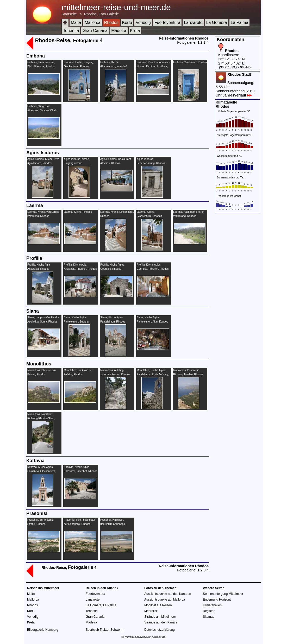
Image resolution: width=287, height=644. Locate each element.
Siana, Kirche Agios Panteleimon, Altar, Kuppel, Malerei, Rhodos (152, 322)
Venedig (143, 22)
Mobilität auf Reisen (158, 605)
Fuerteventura (167, 22)
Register (209, 611)
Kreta (135, 31)
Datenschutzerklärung (160, 630)
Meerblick (151, 611)
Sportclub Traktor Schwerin (104, 630)
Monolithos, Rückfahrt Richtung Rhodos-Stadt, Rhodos (41, 418)
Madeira (119, 31)
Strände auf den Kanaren (162, 622)
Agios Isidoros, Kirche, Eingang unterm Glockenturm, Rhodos (77, 163)
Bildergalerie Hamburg (43, 630)
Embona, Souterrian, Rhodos (190, 62)
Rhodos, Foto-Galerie (102, 14)
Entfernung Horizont (217, 600)
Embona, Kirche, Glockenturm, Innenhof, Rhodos (114, 66)
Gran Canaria (95, 31)
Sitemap (209, 617)
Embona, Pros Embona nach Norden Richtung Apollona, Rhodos (153, 66)
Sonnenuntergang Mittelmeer (223, 594)
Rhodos (111, 22)
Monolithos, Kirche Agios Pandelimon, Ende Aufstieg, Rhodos (153, 374)
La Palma (240, 22)
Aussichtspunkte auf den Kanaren (168, 594)
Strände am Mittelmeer (160, 617)
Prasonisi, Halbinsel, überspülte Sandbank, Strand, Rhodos (113, 524)
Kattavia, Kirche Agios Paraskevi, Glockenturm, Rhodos (42, 471)
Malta (76, 22)
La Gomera (217, 22)
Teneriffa (71, 31)
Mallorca (92, 22)
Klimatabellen (212, 605)
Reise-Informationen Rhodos (184, 38)
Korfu (127, 22)
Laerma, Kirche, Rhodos (78, 212)
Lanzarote (193, 22)
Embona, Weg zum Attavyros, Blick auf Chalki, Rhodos (43, 110)
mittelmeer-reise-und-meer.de (116, 7)
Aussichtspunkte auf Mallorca (165, 600)
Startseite (69, 14)
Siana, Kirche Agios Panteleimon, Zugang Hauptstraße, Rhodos (76, 322)
